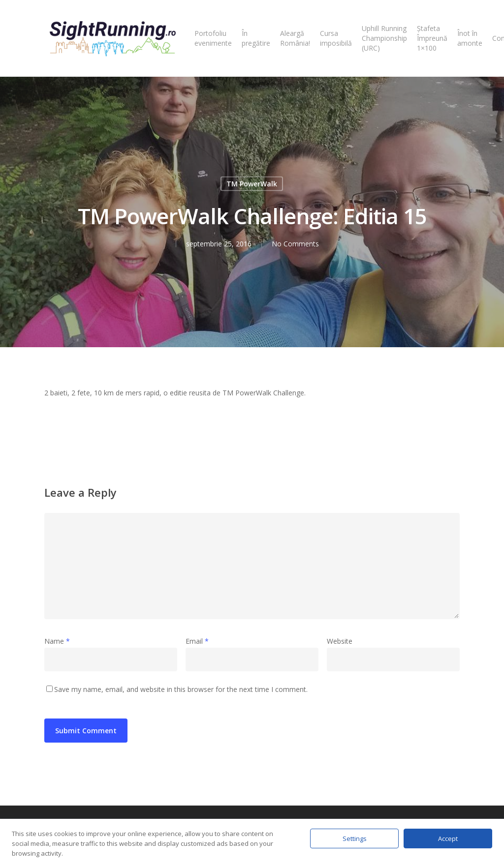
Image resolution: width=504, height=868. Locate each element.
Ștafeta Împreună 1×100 (432, 38)
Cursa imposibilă (336, 38)
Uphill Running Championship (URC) (384, 38)
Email (197, 641)
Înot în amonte (470, 38)
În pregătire (256, 38)
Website (340, 641)
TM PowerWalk (252, 184)
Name (57, 641)
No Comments (295, 244)
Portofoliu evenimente (213, 38)
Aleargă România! (295, 38)
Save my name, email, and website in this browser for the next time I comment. (181, 689)
